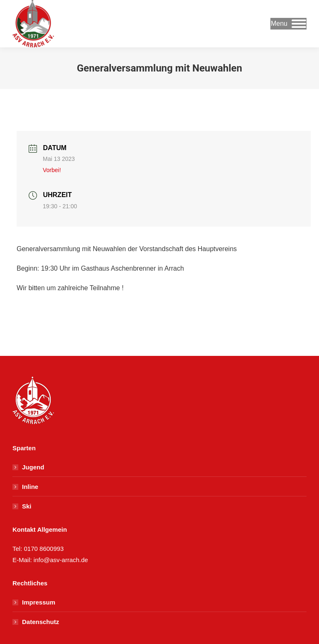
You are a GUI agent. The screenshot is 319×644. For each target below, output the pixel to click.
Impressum (39, 602)
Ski (27, 506)
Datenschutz (40, 622)
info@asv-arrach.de (60, 560)
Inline (30, 487)
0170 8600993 (44, 549)
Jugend (33, 467)
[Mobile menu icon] (288, 24)
